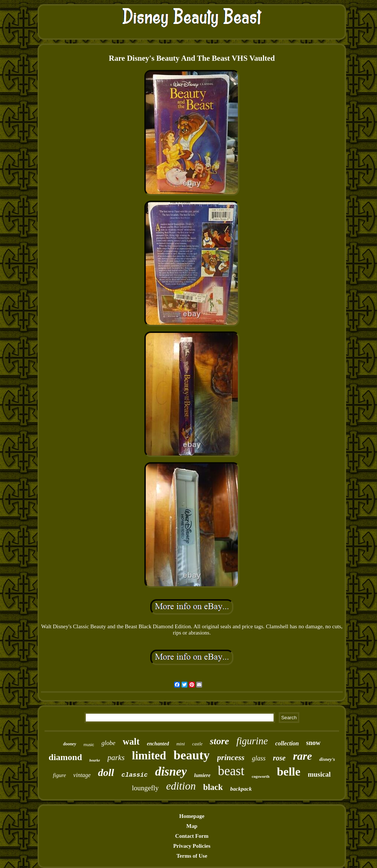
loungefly (145, 788)
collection (287, 743)
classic (135, 775)
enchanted (158, 744)
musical (319, 774)
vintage (82, 775)
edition (181, 786)
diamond (65, 757)
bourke (95, 760)
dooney (69, 744)
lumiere (202, 775)
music (89, 745)
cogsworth (261, 776)
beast (231, 771)
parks (116, 758)
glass (259, 758)
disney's (327, 759)
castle (197, 744)
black (213, 787)
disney (171, 772)
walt (131, 742)
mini (181, 744)
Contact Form (192, 836)
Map (192, 826)
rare (303, 756)
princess (231, 757)
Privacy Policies (192, 846)
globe (108, 743)
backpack (241, 789)
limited (149, 755)
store (219, 741)
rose (279, 758)
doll (106, 772)
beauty (191, 755)
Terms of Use (192, 856)
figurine (252, 741)
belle (289, 772)
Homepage (192, 816)
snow (313, 743)
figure (59, 775)
